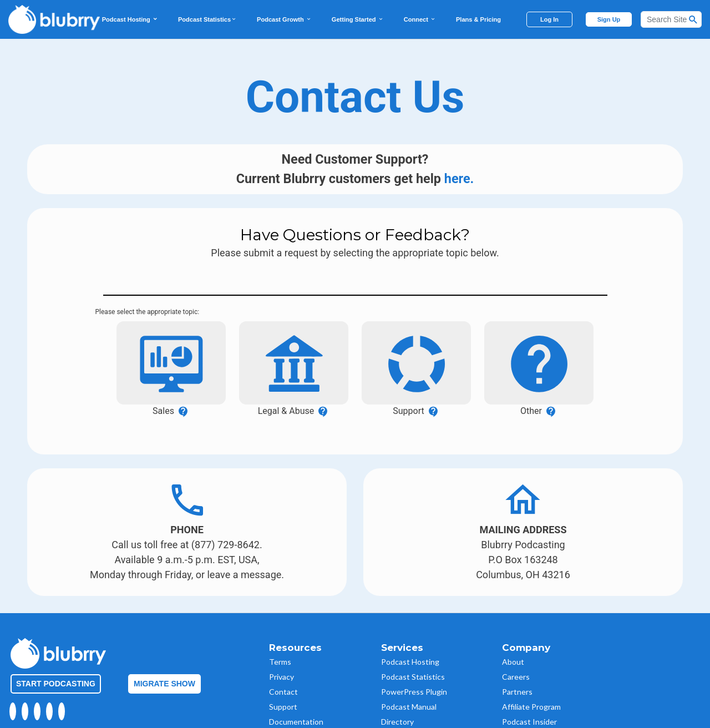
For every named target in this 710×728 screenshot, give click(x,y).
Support (283, 682)
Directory (397, 697)
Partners (517, 667)
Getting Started (358, 19)
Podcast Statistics (207, 19)
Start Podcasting (56, 659)
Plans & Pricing (478, 19)
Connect (420, 19)
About (513, 637)
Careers (516, 652)
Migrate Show (164, 659)
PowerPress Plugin (414, 667)
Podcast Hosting (130, 19)
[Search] (671, 19)
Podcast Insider (529, 697)
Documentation (296, 697)
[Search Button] (693, 19)
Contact (283, 667)
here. (459, 179)
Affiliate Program (531, 682)
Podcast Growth (284, 19)
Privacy (282, 652)
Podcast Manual (409, 682)
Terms (280, 637)
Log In (549, 19)
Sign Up (609, 19)
